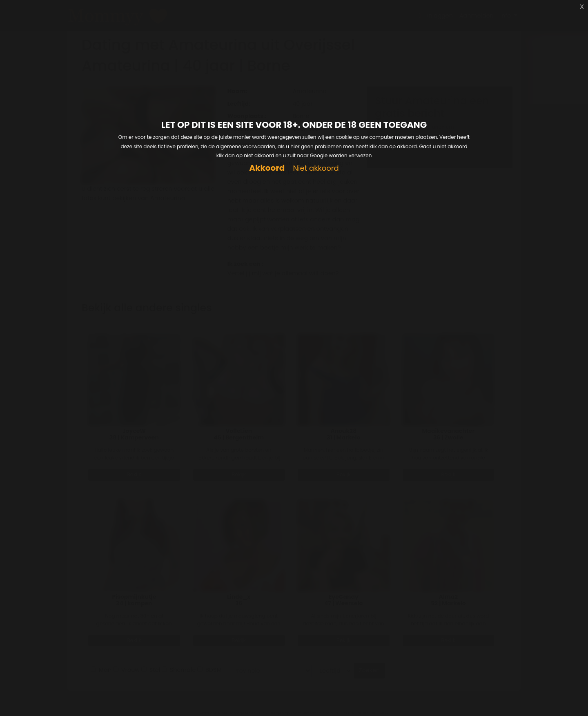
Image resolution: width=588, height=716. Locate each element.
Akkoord (267, 168)
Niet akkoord (316, 168)
